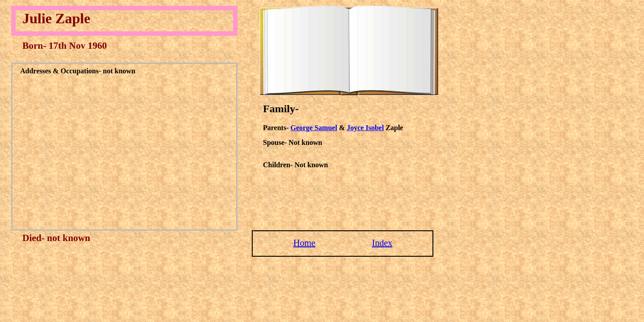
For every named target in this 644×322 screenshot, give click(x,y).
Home (304, 243)
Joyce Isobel (365, 128)
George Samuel (314, 128)
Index (382, 243)
